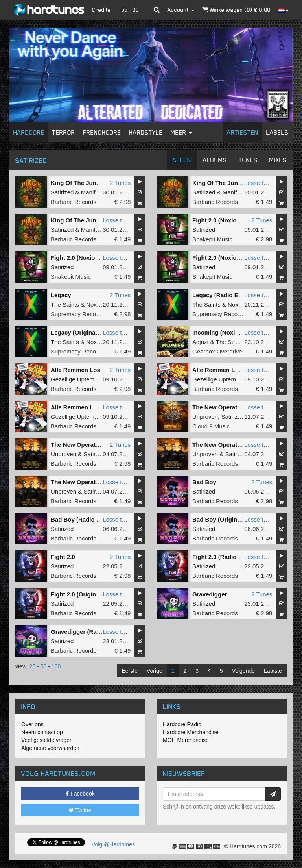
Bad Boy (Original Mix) (224, 519)
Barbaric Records (74, 202)
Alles (182, 160)
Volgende (243, 671)
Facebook (80, 794)
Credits (101, 10)
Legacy (61, 295)
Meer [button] (181, 132)
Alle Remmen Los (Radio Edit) (234, 370)
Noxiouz (97, 304)
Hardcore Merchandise (191, 732)
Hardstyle (146, 132)
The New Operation (219, 407)
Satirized (62, 192)
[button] (157, 10)
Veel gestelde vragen (47, 740)
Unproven (205, 417)
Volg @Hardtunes (113, 844)
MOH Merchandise (186, 740)
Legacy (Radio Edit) (220, 295)
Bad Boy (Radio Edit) (80, 519)
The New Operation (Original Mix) (97, 482)
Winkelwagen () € (236, 10)
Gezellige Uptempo (76, 379)
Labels (277, 132)
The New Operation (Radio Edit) (237, 445)
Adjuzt (201, 342)
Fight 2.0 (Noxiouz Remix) (228, 220)
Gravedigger (210, 594)
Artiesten (243, 132)
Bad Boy (204, 482)
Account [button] (181, 10)
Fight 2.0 (63, 557)
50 (44, 666)
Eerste (130, 671)
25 (33, 666)
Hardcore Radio (182, 724)
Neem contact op (42, 732)
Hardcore (29, 132)
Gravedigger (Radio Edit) (86, 632)
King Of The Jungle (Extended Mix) (99, 220)
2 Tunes (120, 183)
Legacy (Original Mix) (81, 332)
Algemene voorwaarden (50, 748)
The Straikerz (233, 342)
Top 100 (129, 10)
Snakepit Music (212, 239)
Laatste (273, 671)
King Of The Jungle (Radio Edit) (237, 183)
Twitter (80, 810)
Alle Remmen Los (75, 370)
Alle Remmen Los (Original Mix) (95, 407)
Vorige (155, 671)
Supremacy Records (77, 314)
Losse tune (259, 183)
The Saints (65, 304)
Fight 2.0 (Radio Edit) (222, 557)
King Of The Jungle (78, 183)
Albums (215, 160)
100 (56, 666)
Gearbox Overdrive (217, 351)
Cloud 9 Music (211, 426)
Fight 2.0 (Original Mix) (83, 594)
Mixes (278, 160)
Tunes (248, 160)
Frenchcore (102, 132)
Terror (64, 132)
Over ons (32, 724)
